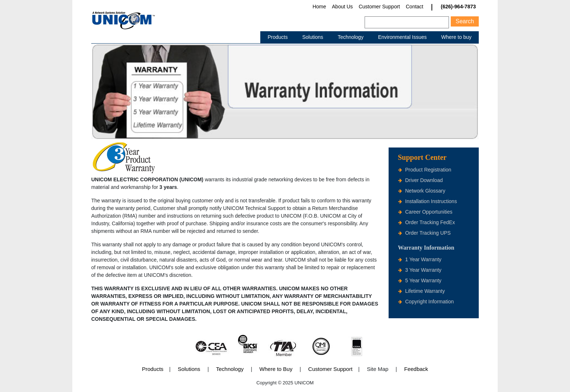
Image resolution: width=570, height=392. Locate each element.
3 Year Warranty (424, 270)
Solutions (313, 37)
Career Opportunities (429, 212)
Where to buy (456, 37)
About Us (342, 7)
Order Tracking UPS (428, 233)
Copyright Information (430, 302)
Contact (414, 7)
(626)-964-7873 (458, 7)
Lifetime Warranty (425, 291)
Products (278, 37)
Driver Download (424, 180)
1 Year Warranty (424, 259)
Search (465, 21)
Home (319, 7)
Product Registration (428, 170)
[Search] (407, 22)
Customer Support (380, 7)
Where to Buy (276, 369)
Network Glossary (425, 191)
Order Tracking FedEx (430, 222)
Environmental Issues (402, 37)
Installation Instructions (431, 201)
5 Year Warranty (424, 280)
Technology (351, 37)
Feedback (416, 369)
